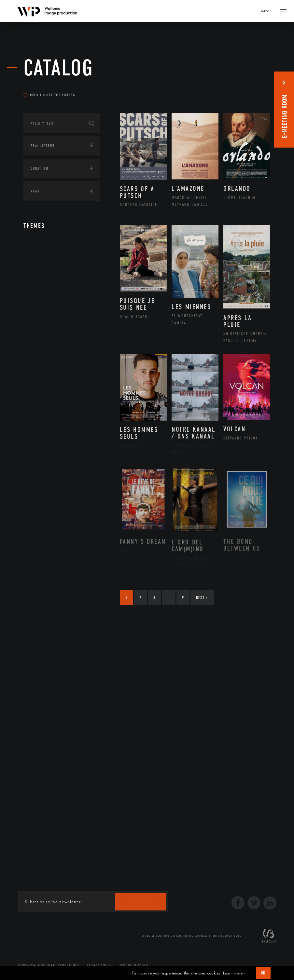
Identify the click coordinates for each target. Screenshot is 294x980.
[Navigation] (268, 11)
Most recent (252, 86)
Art (33, 248)
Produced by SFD (134, 965)
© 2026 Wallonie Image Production (48, 965)
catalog (58, 68)
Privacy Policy (99, 965)
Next (202, 598)
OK (263, 973)
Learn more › (234, 973)
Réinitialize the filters (49, 95)
